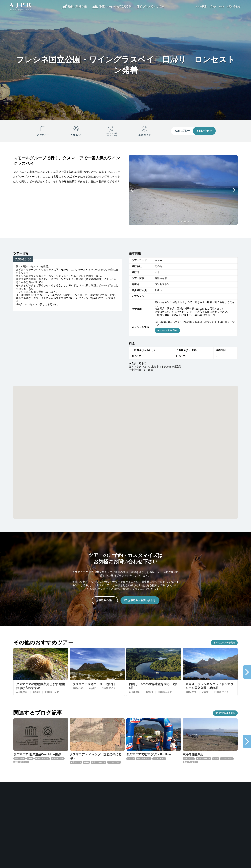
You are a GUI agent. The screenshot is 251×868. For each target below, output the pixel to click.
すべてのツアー (224, 643)
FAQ (221, 7)
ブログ (212, 7)
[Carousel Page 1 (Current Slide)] (178, 221)
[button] (171, 451)
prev (132, 190)
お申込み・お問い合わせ (142, 600)
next (234, 190)
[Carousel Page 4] (188, 221)
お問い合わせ (233, 7)
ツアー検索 (200, 7)
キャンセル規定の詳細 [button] (167, 330)
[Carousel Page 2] (182, 221)
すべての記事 (225, 714)
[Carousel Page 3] (185, 221)
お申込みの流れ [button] (104, 600)
